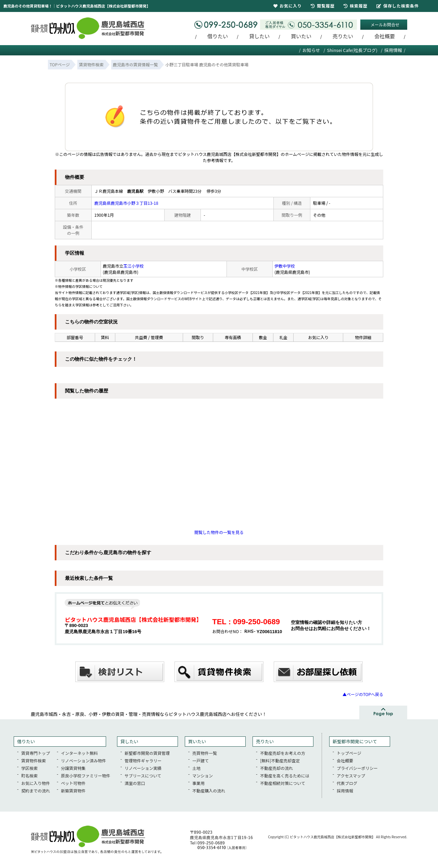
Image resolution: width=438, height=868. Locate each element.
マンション (203, 776)
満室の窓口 (135, 783)
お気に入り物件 (36, 783)
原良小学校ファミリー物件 (86, 776)
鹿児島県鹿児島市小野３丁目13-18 (126, 203)
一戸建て (201, 760)
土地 (196, 768)
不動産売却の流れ (276, 768)
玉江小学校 (133, 266)
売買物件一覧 (205, 753)
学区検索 (29, 768)
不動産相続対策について (283, 783)
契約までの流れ (36, 791)
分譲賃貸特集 (73, 768)
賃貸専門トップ (36, 753)
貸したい (259, 36)
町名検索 (29, 776)
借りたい (218, 36)
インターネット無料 (79, 753)
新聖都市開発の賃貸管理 (147, 753)
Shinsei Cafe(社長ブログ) (352, 50)
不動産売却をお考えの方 (283, 753)
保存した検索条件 (398, 6)
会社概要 (385, 36)
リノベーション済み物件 (83, 760)
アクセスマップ (351, 776)
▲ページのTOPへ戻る (363, 694)
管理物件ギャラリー (143, 760)
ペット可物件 (73, 783)
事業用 (198, 783)
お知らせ (311, 50)
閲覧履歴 (323, 6)
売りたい (343, 36)
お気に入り (288, 6)
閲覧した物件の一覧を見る (219, 532)
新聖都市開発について (355, 741)
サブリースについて (143, 776)
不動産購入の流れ (209, 791)
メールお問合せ (385, 24)
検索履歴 (356, 6)
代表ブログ (347, 783)
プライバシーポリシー (357, 768)
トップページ (349, 753)
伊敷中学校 (285, 266)
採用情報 (393, 50)
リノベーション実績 (143, 768)
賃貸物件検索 (34, 760)
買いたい (301, 36)
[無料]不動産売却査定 (280, 760)
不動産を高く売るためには (285, 776)
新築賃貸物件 (73, 791)
